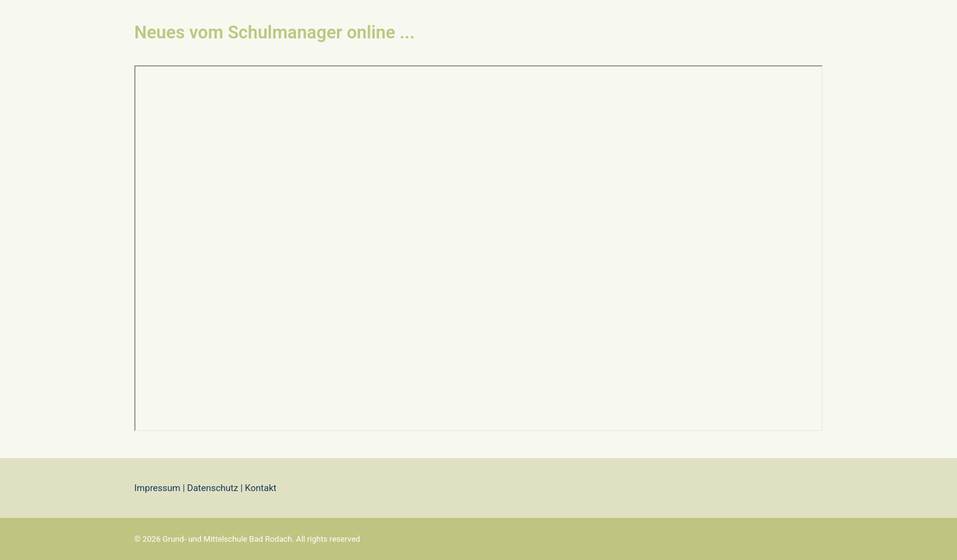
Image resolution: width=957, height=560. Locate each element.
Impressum (157, 488)
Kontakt (260, 488)
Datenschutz (213, 488)
